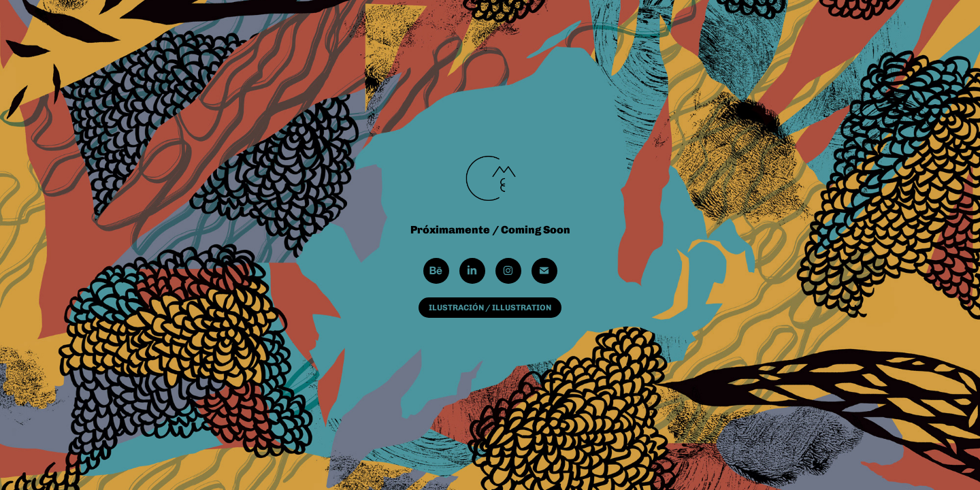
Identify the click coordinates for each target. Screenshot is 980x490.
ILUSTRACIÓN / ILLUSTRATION (490, 307)
